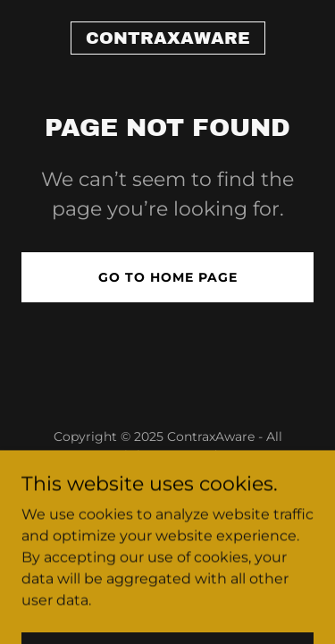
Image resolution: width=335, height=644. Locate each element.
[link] (168, 39)
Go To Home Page (168, 277)
